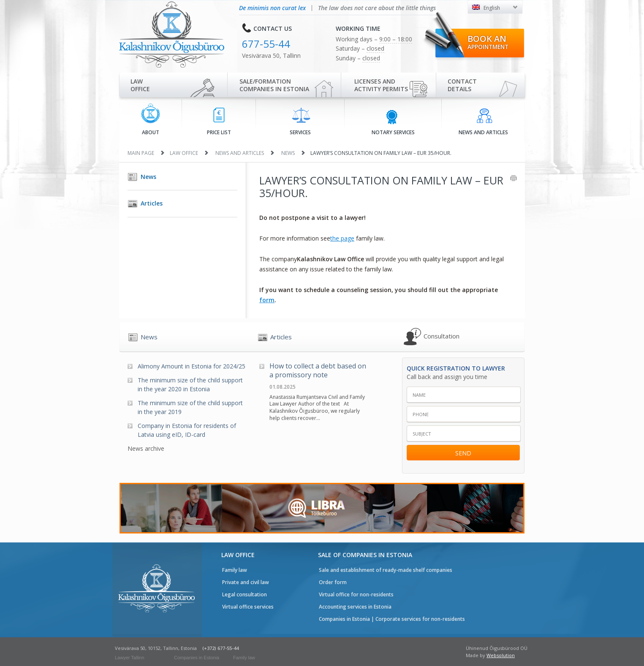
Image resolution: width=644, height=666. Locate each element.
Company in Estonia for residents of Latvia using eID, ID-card (187, 430)
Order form (333, 582)
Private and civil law (246, 582)
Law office (140, 85)
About (151, 120)
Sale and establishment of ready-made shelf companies (386, 570)
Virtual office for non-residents (356, 594)
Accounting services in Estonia (355, 607)
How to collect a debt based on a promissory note (318, 371)
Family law (235, 570)
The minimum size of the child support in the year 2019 (190, 407)
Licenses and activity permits (381, 85)
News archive (146, 448)
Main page (141, 153)
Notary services (393, 122)
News (288, 153)
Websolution (501, 655)
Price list (219, 122)
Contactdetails (462, 85)
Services (300, 122)
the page (342, 238)
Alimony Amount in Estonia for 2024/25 (192, 366)
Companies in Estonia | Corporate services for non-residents (392, 619)
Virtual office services (248, 607)
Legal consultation (245, 594)
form (267, 300)
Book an (488, 42)
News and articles (483, 122)
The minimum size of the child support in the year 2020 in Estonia (190, 384)
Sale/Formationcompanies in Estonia (274, 85)
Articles (152, 203)
